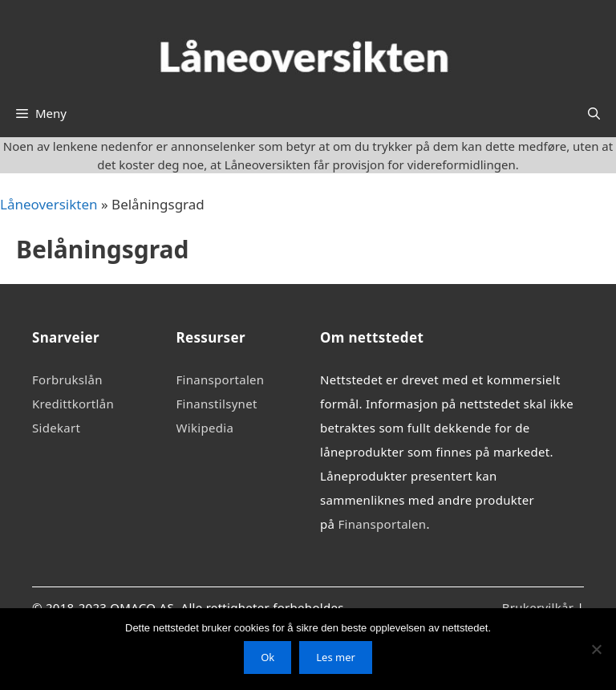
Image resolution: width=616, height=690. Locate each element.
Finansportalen (221, 379)
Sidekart (56, 428)
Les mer (336, 657)
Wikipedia (205, 428)
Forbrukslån (67, 379)
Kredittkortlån (73, 404)
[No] (596, 649)
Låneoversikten (49, 204)
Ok (267, 657)
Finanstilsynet (217, 404)
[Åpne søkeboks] (594, 113)
